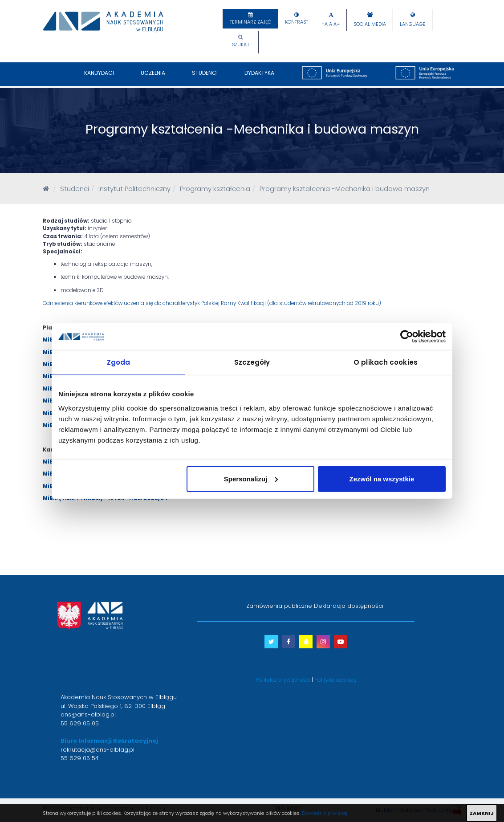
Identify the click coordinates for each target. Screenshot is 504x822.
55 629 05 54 (80, 758)
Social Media (370, 24)
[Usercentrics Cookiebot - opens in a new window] (407, 337)
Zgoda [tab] (119, 362)
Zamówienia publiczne (279, 606)
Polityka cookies (335, 680)
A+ (337, 24)
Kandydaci (99, 77)
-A (325, 24)
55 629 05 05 (80, 723)
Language (413, 24)
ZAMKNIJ (482, 813)
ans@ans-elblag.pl (88, 714)
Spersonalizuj (251, 478)
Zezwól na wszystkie (382, 478)
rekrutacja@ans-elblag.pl (98, 750)
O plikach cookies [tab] (386, 362)
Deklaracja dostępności (349, 606)
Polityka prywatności (283, 680)
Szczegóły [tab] (252, 362)
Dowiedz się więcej (325, 813)
